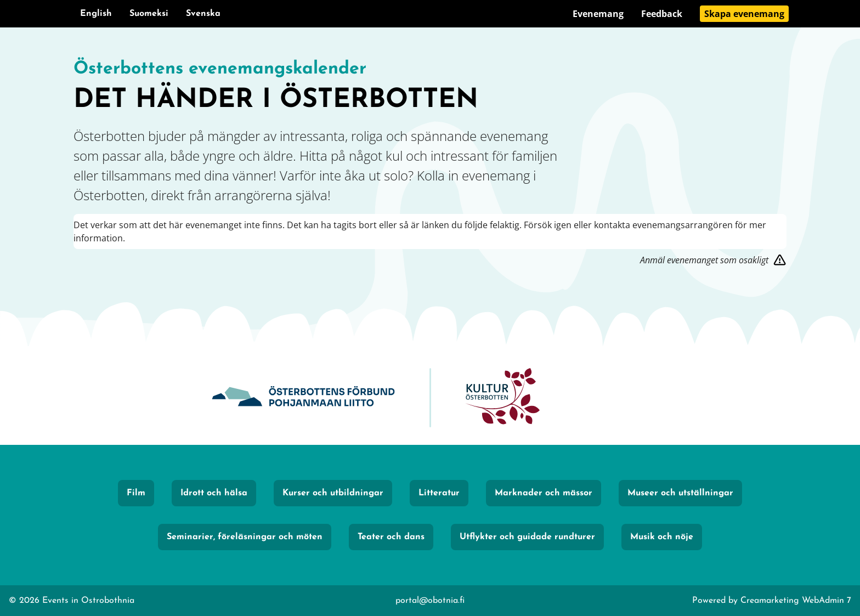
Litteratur (439, 493)
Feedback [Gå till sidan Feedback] (662, 14)
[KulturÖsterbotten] (502, 398)
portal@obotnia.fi (430, 601)
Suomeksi (149, 14)
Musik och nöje (662, 537)
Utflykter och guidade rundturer (527, 537)
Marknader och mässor (544, 493)
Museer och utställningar (680, 493)
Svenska (203, 14)
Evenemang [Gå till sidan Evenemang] (598, 14)
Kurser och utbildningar (333, 493)
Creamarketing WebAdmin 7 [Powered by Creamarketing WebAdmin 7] (796, 601)
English (96, 14)
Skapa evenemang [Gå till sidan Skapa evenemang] (744, 14)
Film (136, 493)
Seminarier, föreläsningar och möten (245, 537)
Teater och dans (391, 537)
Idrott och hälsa (214, 493)
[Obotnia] (303, 398)
